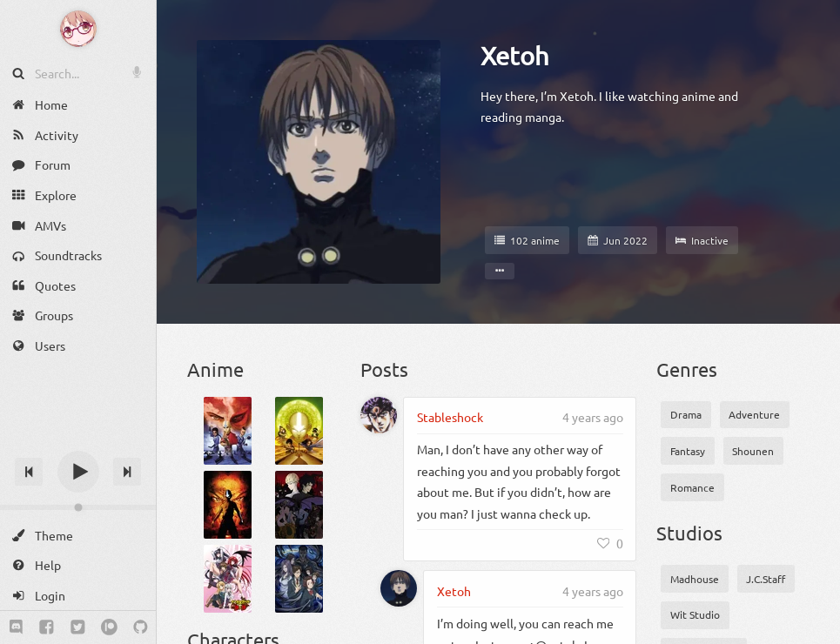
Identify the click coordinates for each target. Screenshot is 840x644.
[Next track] (127, 472)
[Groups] (78, 315)
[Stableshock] (379, 415)
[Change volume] (78, 507)
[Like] (610, 543)
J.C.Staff (766, 579)
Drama (686, 414)
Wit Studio (695, 614)
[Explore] (78, 195)
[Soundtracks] (78, 255)
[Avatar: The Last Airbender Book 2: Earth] (299, 431)
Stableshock (450, 417)
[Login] (78, 596)
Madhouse (695, 579)
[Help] (78, 565)
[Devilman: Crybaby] (299, 505)
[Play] (78, 472)
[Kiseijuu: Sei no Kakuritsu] (299, 579)
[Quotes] (78, 286)
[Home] (78, 105)
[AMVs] (78, 225)
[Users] (78, 346)
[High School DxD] (228, 579)
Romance (692, 487)
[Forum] (78, 165)
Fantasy (688, 451)
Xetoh (515, 56)
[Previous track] (29, 472)
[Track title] (78, 441)
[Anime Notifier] (78, 29)
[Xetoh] (399, 588)
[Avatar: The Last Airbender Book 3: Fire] (228, 505)
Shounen (753, 451)
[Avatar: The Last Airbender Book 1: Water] (228, 431)
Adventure (754, 414)
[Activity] (78, 135)
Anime (215, 369)
